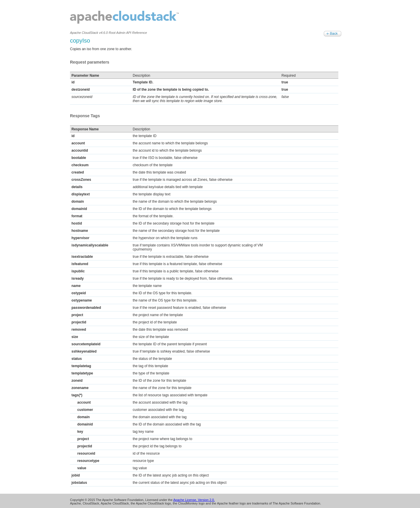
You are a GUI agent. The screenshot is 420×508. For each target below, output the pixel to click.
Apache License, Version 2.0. (194, 500)
